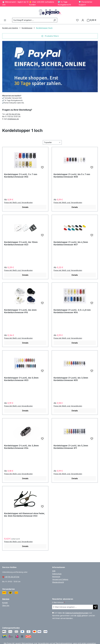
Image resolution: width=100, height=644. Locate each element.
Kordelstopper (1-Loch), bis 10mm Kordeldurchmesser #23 (21, 243)
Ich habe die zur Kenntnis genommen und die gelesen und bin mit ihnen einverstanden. (74, 616)
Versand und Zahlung (60, 579)
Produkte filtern (50, 36)
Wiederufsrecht (58, 582)
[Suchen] (55, 20)
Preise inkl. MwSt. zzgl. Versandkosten (18, 202)
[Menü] (5, 20)
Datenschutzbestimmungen (77, 613)
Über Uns (6, 605)
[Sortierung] (52, 142)
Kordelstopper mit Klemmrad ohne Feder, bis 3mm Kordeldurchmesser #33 (25, 515)
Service (6, 599)
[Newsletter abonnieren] (95, 607)
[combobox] (32, 20)
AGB (54, 571)
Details (25, 207)
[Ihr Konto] (83, 20)
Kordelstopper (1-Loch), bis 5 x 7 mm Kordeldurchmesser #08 (72, 176)
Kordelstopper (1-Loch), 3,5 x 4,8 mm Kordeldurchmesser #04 (72, 311)
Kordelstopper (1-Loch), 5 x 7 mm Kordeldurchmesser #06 (21, 176)
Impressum (56, 577)
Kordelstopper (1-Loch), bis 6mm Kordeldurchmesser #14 (20, 311)
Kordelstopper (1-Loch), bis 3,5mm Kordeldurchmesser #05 (71, 379)
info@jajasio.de (13, 119)
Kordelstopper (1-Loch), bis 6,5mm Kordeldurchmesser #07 (71, 243)
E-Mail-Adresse (58, 602)
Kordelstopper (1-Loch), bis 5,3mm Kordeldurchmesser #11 (71, 447)
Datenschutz (57, 574)
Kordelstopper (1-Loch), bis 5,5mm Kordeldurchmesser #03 (21, 379)
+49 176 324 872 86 (13, 114)
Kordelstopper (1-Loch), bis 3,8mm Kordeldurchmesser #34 (21, 447)
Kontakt (5, 603)
